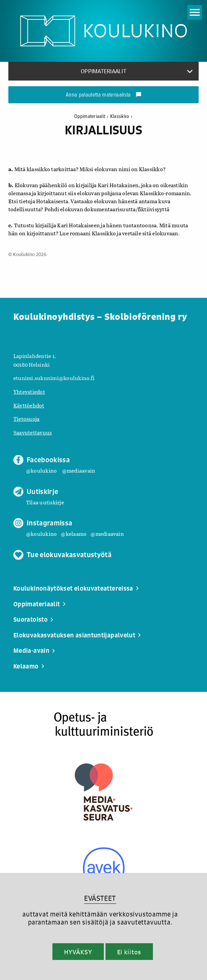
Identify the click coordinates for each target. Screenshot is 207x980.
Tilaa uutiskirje (45, 502)
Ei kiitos (129, 952)
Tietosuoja (26, 419)
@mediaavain (79, 470)
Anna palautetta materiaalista (104, 95)
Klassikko (121, 116)
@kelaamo (74, 534)
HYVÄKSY (78, 952)
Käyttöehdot (29, 405)
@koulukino (41, 470)
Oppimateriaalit (92, 116)
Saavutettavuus (33, 432)
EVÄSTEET (100, 898)
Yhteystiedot (29, 392)
